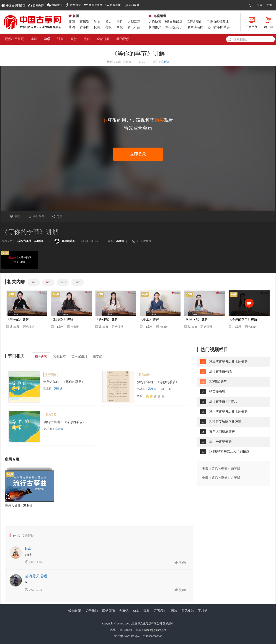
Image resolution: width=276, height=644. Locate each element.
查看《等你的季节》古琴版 (221, 478)
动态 (136, 611)
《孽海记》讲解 (18, 319)
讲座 (60, 39)
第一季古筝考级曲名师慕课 (228, 411)
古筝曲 (85, 27)
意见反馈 (188, 611)
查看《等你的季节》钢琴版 (221, 469)
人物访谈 (155, 22)
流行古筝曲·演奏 (221, 371)
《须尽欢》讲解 (62, 319)
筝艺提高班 (174, 27)
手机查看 (36, 216)
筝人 (108, 22)
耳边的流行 (65, 241)
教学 (47, 39)
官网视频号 (95, 5)
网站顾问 (108, 611)
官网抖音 (75, 5)
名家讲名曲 (195, 27)
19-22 (77, 282)
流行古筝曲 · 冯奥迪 (19, 506)
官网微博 (38, 5)
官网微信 (57, 5)
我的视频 (123, 39)
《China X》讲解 (196, 319)
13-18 (63, 282)
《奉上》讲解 (149, 319)
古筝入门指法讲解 (222, 431)
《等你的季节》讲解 (19, 259)
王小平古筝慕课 (220, 441)
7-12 (48, 282)
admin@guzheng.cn (155, 630)
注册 (270, 5)
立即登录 (138, 154)
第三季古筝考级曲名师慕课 (228, 361)
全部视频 (103, 39)
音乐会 (134, 27)
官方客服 (115, 5)
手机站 (203, 611)
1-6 (34, 282)
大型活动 (134, 22)
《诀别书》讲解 (106, 319)
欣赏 (74, 39)
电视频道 (157, 16)
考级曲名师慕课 (218, 22)
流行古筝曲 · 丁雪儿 (223, 401)
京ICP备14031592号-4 (127, 636)
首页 (74, 16)
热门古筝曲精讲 (219, 27)
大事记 (124, 611)
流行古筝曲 (194, 22)
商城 (120, 27)
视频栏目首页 (14, 39)
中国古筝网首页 (13, 5)
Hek (28, 548)
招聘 (174, 611)
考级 (108, 27)
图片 (120, 22)
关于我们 (92, 611)
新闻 (72, 22)
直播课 (85, 22)
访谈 (34, 39)
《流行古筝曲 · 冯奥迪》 (30, 241)
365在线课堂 (174, 22)
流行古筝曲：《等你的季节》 (64, 382)
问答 (97, 27)
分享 (57, 216)
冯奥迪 (165, 62)
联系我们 (160, 611)
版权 (147, 611)
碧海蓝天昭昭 (36, 576)
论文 (97, 22)
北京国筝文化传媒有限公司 (146, 624)
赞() (180, 562)
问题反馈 (134, 5)
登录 (260, 5)
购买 (159, 120)
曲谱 (72, 27)
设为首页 (75, 611)
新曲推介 (155, 27)
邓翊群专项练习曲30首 (225, 421)
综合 (87, 39)
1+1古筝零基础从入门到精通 (229, 452)
